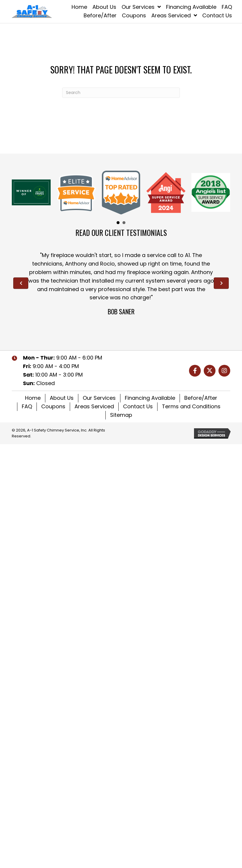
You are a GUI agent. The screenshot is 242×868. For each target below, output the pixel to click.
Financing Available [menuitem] (150, 398)
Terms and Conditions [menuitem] (191, 406)
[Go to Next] (221, 283)
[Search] (121, 93)
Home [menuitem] (33, 398)
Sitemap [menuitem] (121, 415)
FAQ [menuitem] (27, 406)
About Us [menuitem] (62, 398)
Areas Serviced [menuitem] (94, 406)
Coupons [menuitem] (53, 406)
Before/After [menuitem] (201, 398)
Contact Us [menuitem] (138, 406)
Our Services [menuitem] (99, 398)
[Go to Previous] (21, 283)
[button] (195, 371)
